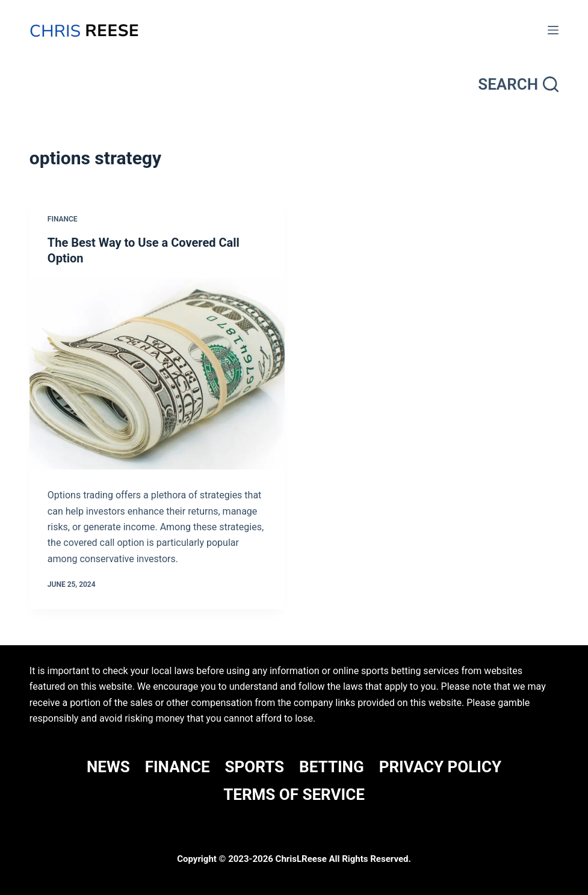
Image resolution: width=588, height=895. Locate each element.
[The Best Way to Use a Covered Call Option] (157, 374)
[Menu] (553, 30)
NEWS (108, 767)
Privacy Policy (440, 767)
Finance (63, 219)
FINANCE (178, 767)
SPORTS (255, 767)
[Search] (518, 85)
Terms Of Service (294, 794)
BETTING (332, 767)
